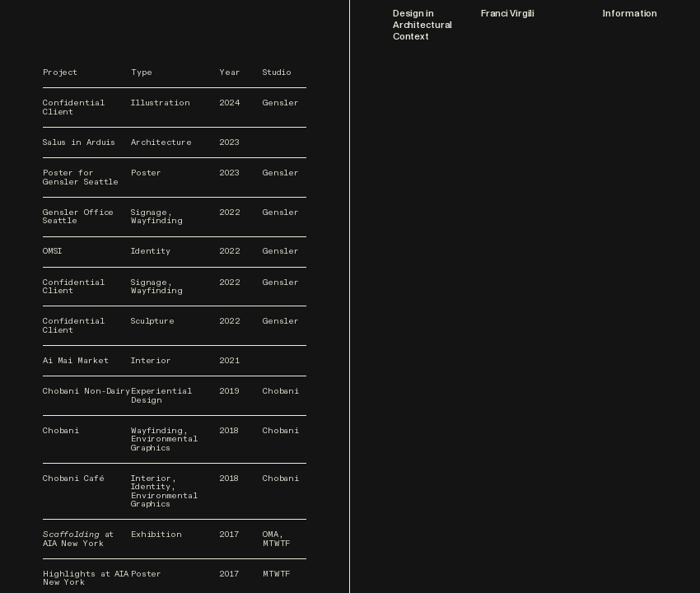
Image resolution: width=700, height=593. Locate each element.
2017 (229, 535)
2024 (230, 103)
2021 (229, 361)
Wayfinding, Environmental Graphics (164, 439)
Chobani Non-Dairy (86, 391)
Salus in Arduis (79, 142)
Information (630, 14)
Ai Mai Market (76, 361)
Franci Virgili (508, 14)
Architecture (161, 142)
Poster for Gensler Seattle (81, 177)
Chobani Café (74, 479)
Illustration (161, 103)
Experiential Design (161, 396)
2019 (229, 391)
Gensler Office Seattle (79, 217)
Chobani (281, 391)
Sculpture (153, 321)
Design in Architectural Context (423, 25)
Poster (146, 173)
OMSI (52, 251)
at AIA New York (79, 539)
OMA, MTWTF (276, 539)
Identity (151, 251)
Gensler (281, 103)
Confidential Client (74, 107)
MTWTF (276, 574)
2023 (229, 142)
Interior (151, 361)
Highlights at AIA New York (86, 579)
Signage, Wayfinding (157, 217)
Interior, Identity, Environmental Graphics (164, 492)
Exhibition (156, 535)
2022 (230, 212)
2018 (229, 431)
